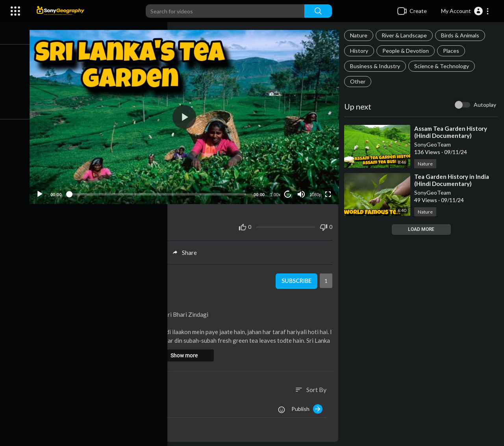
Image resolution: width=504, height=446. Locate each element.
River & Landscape (407, 35)
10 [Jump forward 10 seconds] (290, 191)
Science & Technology (444, 66)
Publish (309, 405)
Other (360, 81)
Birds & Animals (462, 35)
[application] (189, 115)
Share (189, 249)
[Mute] (303, 191)
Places (453, 51)
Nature (361, 35)
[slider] (162, 191)
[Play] (48, 191)
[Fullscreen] (330, 191)
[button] (465, 11)
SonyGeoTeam (435, 144)
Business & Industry (377, 66)
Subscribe (297, 278)
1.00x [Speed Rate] (277, 191)
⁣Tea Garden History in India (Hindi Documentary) (454, 180)
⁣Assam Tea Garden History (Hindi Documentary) (453, 132)
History (361, 51)
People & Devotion (408, 51)
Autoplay (485, 105)
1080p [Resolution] (317, 191)
